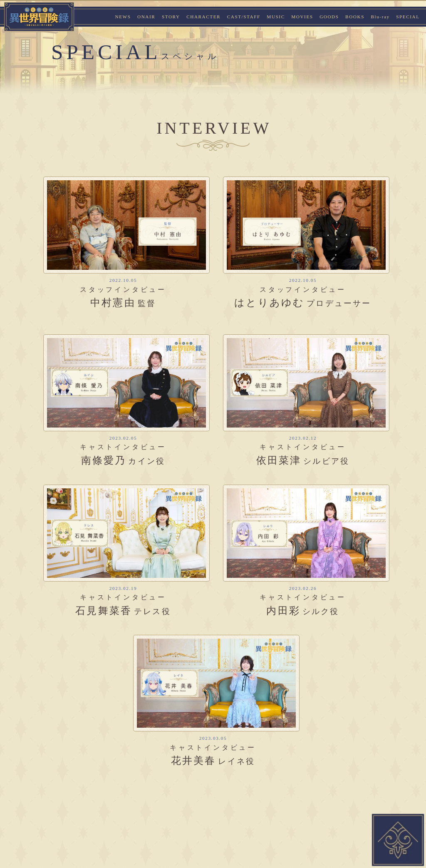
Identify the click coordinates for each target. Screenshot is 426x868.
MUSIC (276, 17)
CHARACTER (203, 17)
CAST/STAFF (244, 17)
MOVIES (302, 17)
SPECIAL (408, 17)
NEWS (123, 17)
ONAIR (146, 17)
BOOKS (355, 17)
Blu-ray (380, 17)
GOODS (329, 17)
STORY (171, 17)
